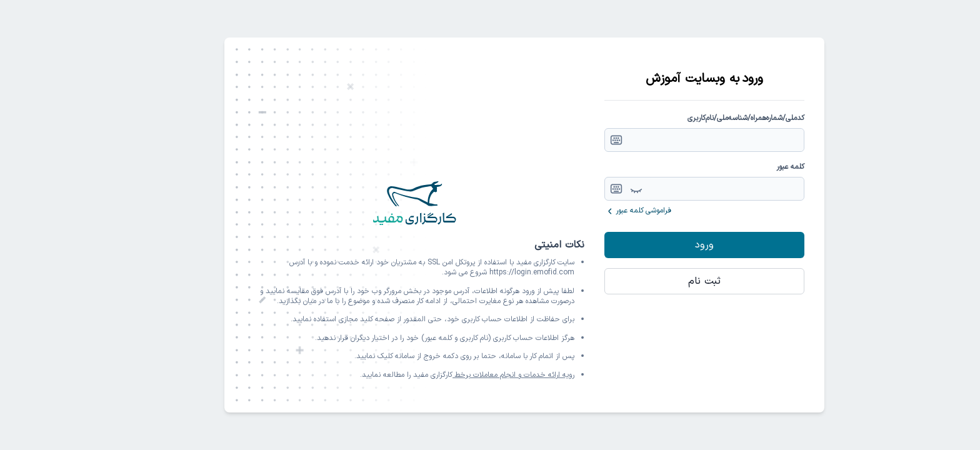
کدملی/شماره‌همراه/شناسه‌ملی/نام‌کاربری (712, 118)
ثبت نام (670, 281)
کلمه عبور (756, 167)
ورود (670, 245)
